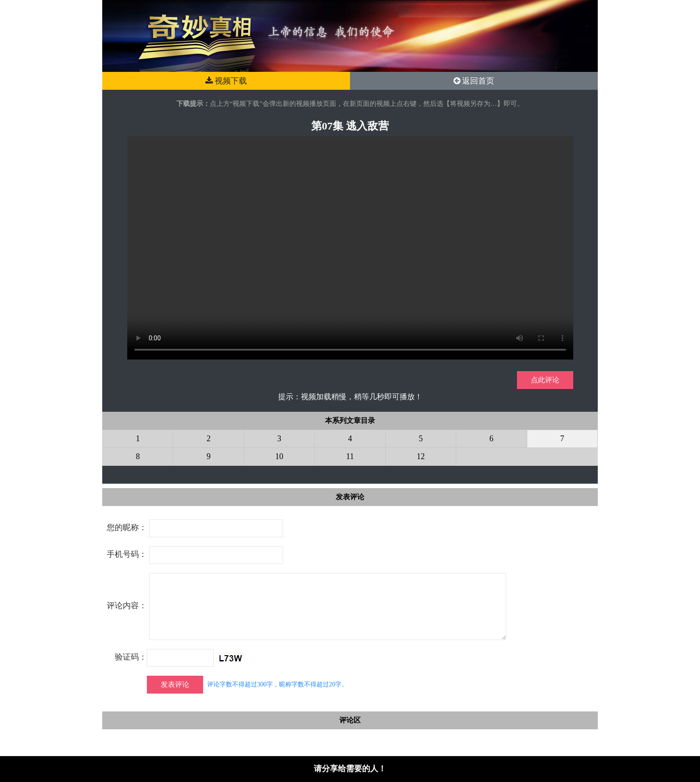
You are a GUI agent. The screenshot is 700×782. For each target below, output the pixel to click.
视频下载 (226, 81)
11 (350, 456)
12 (421, 456)
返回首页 (474, 81)
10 (279, 456)
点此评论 (545, 380)
